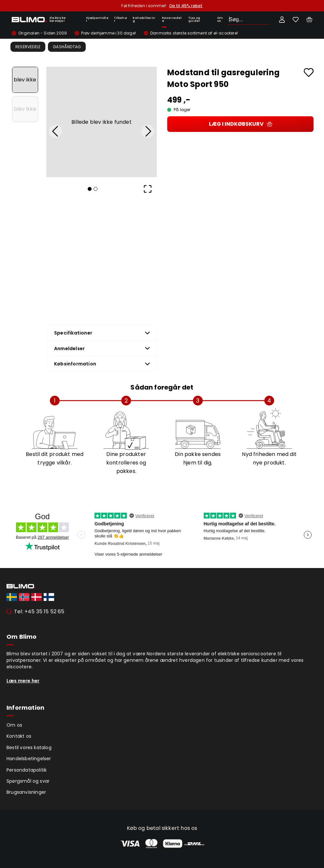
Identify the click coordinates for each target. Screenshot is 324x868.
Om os (220, 19)
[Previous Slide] (55, 131)
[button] (102, 122)
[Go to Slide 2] (25, 109)
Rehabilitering (144, 19)
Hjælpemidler (97, 19)
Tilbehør (120, 19)
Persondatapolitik (27, 770)
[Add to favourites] (309, 72)
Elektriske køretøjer (58, 19)
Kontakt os (19, 736)
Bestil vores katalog (29, 747)
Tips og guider (194, 19)
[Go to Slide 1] (25, 80)
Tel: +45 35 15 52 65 (39, 612)
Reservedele (172, 19)
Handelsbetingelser (29, 759)
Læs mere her (23, 681)
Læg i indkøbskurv (241, 124)
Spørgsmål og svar (28, 781)
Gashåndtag (67, 47)
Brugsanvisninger (26, 792)
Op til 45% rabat (186, 6)
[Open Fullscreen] (148, 189)
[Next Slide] (148, 131)
